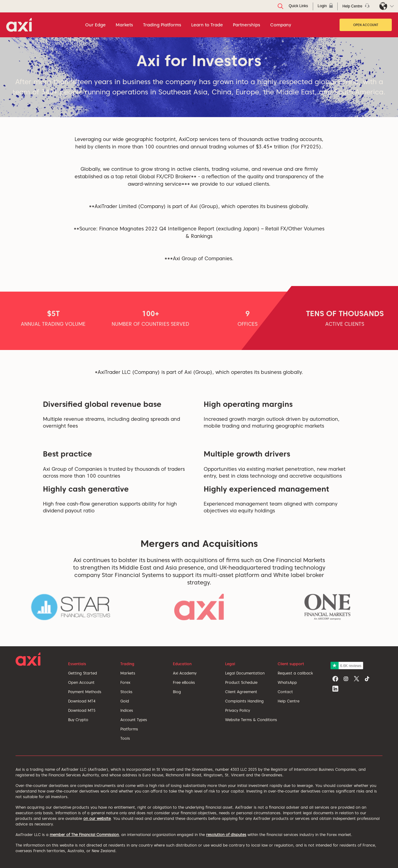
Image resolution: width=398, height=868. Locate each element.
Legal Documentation (245, 673)
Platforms (129, 729)
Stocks (126, 692)
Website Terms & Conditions (251, 720)
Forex (125, 682)
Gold (125, 701)
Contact (285, 692)
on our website (97, 818)
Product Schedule (241, 682)
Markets (128, 673)
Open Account (366, 25)
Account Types (134, 720)
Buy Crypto (78, 720)
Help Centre (289, 701)
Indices (127, 710)
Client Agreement (241, 692)
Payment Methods (85, 692)
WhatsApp (287, 682)
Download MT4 (82, 701)
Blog (177, 692)
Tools (125, 738)
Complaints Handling (244, 701)
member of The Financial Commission (84, 835)
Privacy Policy (238, 710)
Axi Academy (185, 673)
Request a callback (295, 673)
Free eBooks (184, 682)
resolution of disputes (226, 835)
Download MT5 (82, 710)
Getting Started (83, 673)
